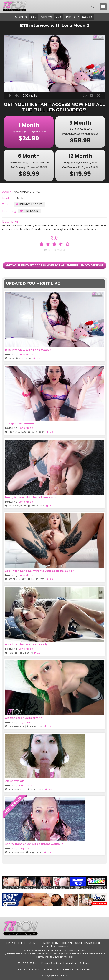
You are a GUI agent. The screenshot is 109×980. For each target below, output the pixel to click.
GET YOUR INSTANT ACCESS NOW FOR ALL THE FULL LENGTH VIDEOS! (55, 265)
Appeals (45, 946)
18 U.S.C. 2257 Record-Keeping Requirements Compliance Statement (54, 963)
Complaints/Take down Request (81, 943)
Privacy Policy (49, 943)
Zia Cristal (25, 786)
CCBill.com (67, 969)
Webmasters (61, 946)
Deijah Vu (25, 849)
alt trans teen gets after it (24, 718)
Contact (11, 943)
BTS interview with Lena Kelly (26, 644)
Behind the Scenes (29, 204)
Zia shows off (15, 781)
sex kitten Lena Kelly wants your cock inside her (39, 571)
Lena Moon (29, 211)
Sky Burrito (26, 723)
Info (23, 943)
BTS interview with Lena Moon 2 (28, 350)
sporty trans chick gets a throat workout (34, 844)
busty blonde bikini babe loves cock (31, 497)
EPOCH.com (85, 969)
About (33, 943)
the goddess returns (20, 424)
